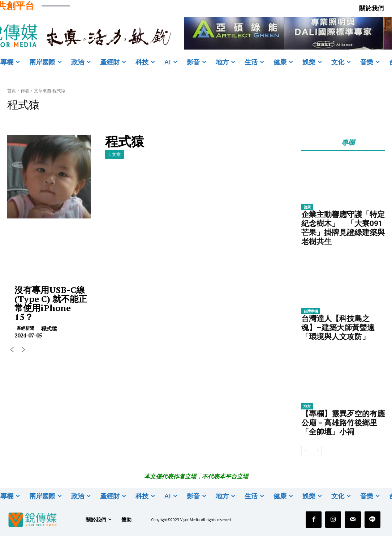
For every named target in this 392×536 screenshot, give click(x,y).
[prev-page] (12, 350)
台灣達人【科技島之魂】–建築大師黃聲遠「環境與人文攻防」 (338, 328)
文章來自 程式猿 (50, 91)
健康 (307, 207)
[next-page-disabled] (23, 350)
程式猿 (49, 328)
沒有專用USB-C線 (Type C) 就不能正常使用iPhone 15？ (51, 303)
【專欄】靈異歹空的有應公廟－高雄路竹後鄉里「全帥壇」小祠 (343, 423)
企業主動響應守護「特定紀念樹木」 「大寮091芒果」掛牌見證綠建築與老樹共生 (343, 228)
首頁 (12, 91)
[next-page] (317, 451)
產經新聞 (25, 328)
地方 (307, 406)
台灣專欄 (311, 311)
